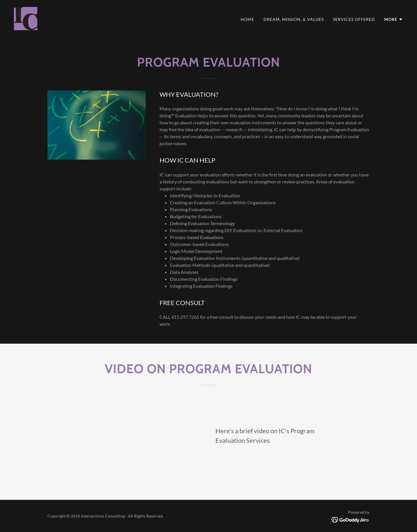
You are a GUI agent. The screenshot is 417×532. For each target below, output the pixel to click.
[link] (26, 18)
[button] (394, 19)
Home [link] (247, 19)
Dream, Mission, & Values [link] (294, 19)
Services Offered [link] (354, 19)
